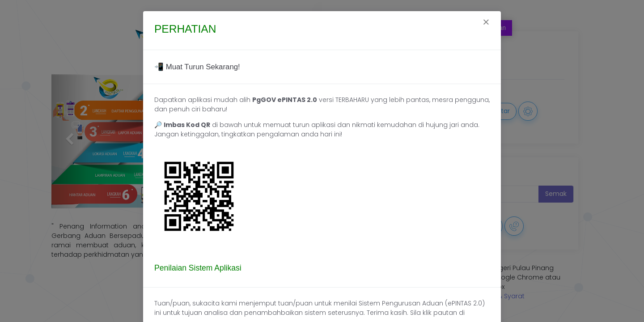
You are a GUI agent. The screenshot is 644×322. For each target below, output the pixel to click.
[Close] (486, 24)
